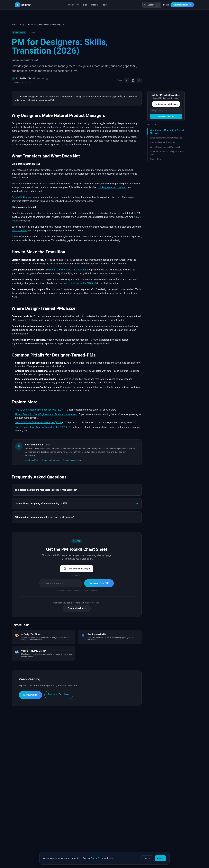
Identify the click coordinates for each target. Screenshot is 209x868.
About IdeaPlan (31, 460)
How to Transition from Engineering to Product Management (46, 414)
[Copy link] (139, 80)
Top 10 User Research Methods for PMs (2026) (39, 410)
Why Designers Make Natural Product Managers (167, 132)
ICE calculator (79, 270)
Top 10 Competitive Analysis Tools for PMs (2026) (41, 427)
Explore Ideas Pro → (77, 608)
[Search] (152, 5)
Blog (85, 5)
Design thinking (20, 197)
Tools (104, 5)
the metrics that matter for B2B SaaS (78, 283)
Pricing (94, 5)
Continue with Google (77, 569)
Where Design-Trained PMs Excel (165, 147)
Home (14, 25)
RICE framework (58, 270)
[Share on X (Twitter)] (127, 80)
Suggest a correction (72, 460)
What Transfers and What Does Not (166, 138)
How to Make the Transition (162, 142)
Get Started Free (182, 5)
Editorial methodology (51, 460)
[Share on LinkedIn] (133, 80)
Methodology (42, 78)
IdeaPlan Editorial (27, 78)
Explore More (156, 159)
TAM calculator (19, 231)
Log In (166, 5)
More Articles (30, 695)
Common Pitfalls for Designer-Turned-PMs (167, 153)
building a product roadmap (112, 187)
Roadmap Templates (59, 694)
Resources (73, 5)
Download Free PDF (99, 583)
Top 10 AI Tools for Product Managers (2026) (38, 422)
